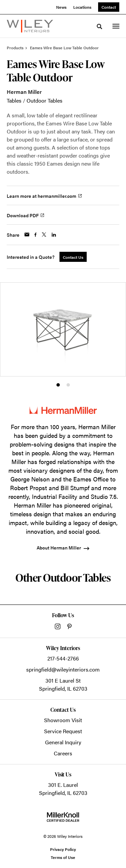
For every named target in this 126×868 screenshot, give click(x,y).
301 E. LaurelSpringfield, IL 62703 (63, 789)
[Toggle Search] (99, 26)
